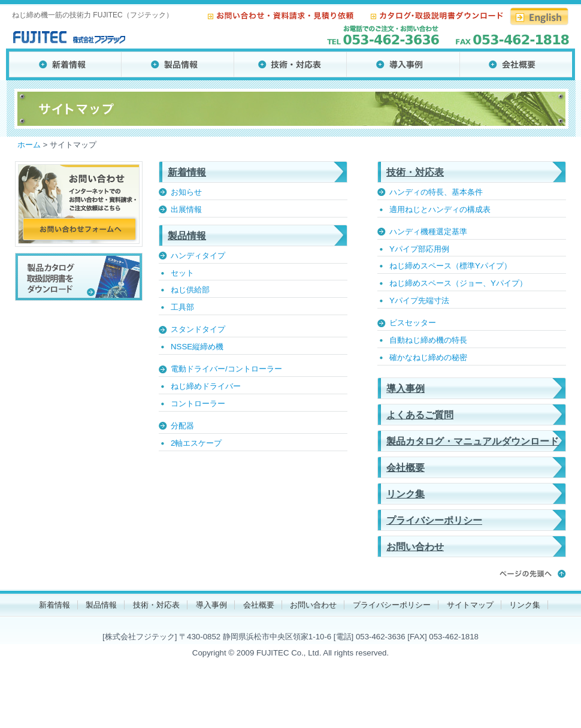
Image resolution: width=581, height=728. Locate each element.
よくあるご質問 (420, 415)
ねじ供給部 (190, 290)
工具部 (182, 307)
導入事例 (406, 389)
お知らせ (186, 192)
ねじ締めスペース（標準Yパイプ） (450, 266)
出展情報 (186, 209)
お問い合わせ (415, 547)
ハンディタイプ (198, 256)
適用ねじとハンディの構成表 (440, 209)
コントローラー (198, 404)
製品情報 (187, 236)
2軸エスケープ (196, 443)
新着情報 (187, 172)
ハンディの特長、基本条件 (436, 192)
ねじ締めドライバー (206, 386)
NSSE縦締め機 (197, 347)
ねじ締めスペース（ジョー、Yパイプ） (458, 283)
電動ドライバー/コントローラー (226, 369)
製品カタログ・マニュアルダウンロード (473, 441)
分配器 (182, 426)
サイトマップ (470, 605)
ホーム (29, 145)
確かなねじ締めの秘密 (428, 357)
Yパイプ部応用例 (419, 249)
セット (182, 273)
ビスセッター (413, 323)
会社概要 (406, 468)
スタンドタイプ (198, 329)
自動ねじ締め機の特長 (428, 340)
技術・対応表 (415, 172)
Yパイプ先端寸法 (419, 300)
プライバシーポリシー (434, 520)
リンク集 (406, 494)
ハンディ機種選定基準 (428, 232)
